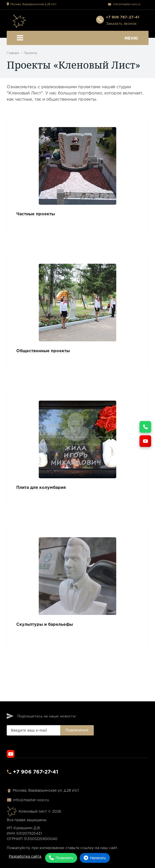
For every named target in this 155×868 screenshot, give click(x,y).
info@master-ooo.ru (127, 4)
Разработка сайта (25, 857)
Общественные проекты (43, 351)
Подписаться (77, 730)
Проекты (30, 53)
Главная (13, 53)
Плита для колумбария (41, 488)
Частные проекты (36, 214)
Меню (78, 38)
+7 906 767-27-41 (36, 772)
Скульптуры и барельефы (45, 625)
